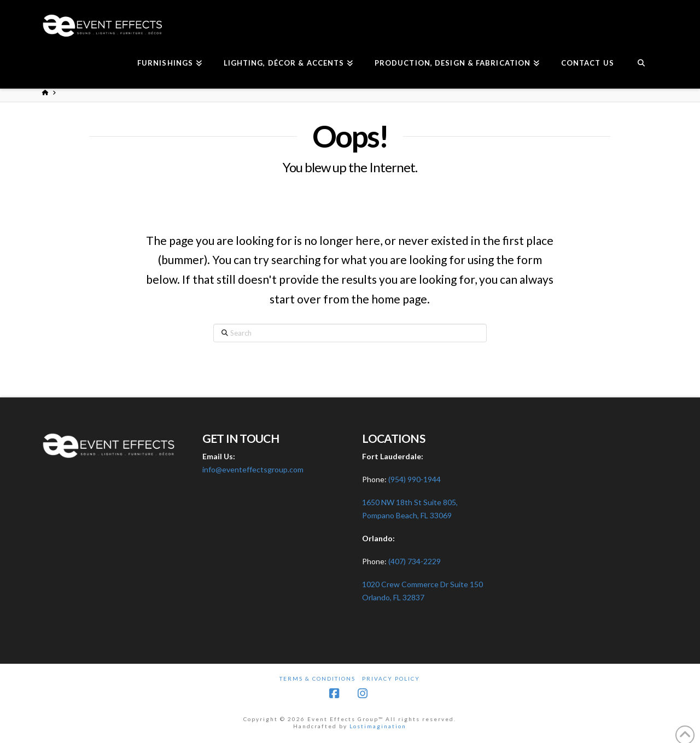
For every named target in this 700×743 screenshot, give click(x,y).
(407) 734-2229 (415, 561)
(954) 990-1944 (415, 479)
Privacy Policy (391, 678)
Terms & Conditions (317, 678)
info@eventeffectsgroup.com (253, 469)
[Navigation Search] (641, 64)
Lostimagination (378, 726)
